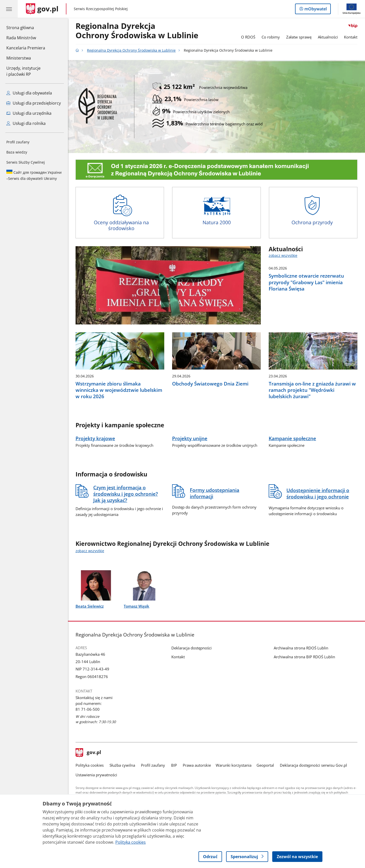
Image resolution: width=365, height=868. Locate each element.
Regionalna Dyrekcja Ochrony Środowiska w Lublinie (131, 50)
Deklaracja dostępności (191, 648)
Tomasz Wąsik (136, 606)
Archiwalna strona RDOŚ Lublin (301, 648)
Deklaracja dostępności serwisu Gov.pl (313, 765)
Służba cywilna (122, 765)
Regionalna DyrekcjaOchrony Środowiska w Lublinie (137, 31)
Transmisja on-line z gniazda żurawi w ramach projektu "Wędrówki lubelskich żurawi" (312, 390)
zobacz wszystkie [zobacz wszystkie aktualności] (283, 256)
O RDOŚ (248, 37)
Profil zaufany (18, 142)
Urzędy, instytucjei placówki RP (23, 71)
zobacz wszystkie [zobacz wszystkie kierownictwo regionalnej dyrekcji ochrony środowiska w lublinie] (90, 551)
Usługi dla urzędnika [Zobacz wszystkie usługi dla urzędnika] (29, 113)
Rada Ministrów (21, 38)
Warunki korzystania (234, 765)
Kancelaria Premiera (26, 48)
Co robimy (271, 37)
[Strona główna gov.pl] (42, 9)
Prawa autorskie (197, 765)
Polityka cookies (90, 765)
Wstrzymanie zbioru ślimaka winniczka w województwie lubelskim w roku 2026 (119, 390)
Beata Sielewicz (90, 606)
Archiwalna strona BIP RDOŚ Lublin (304, 657)
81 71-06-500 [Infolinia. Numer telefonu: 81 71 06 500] (88, 709)
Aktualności (328, 37)
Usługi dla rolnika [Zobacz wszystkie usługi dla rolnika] (26, 123)
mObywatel (315, 10)
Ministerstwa (19, 58)
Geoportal (265, 765)
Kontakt (351, 37)
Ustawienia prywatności (96, 775)
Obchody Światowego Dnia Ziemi (210, 384)
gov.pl (88, 753)
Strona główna (26, 27)
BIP (174, 765)
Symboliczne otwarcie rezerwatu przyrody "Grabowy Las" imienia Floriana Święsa (306, 282)
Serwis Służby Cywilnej (26, 162)
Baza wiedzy (17, 152)
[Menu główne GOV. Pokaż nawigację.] (9, 9)
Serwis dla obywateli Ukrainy (34, 175)
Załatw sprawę (299, 37)
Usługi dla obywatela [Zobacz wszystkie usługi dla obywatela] (29, 93)
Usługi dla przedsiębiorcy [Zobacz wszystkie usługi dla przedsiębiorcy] (34, 103)
